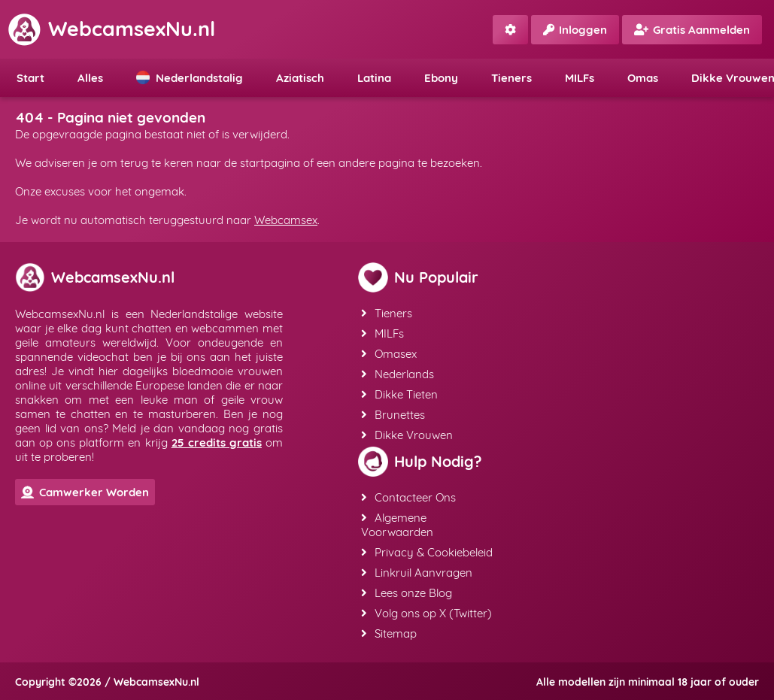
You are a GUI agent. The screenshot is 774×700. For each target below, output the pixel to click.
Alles (90, 78)
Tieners (511, 78)
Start (30, 78)
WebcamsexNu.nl (111, 29)
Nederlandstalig (190, 78)
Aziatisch (300, 78)
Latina (374, 78)
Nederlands (398, 374)
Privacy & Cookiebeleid (427, 552)
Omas (643, 78)
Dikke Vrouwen (407, 435)
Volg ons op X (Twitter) (426, 613)
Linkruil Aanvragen (417, 573)
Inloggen (575, 30)
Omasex (389, 354)
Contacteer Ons (408, 497)
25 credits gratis (217, 442)
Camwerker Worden (85, 492)
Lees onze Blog (407, 593)
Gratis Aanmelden (692, 30)
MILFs (580, 78)
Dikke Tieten (399, 394)
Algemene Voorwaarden (397, 525)
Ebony (441, 78)
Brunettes (393, 415)
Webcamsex (286, 220)
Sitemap (389, 633)
